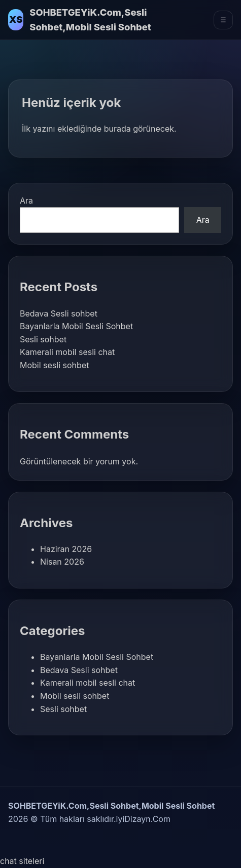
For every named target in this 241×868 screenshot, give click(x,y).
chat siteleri (22, 861)
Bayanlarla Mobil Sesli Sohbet (76, 326)
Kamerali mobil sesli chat (67, 352)
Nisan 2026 (62, 562)
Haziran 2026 (66, 549)
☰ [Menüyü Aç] (223, 20)
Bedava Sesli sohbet (59, 313)
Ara (26, 201)
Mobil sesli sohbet (54, 365)
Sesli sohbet (43, 339)
